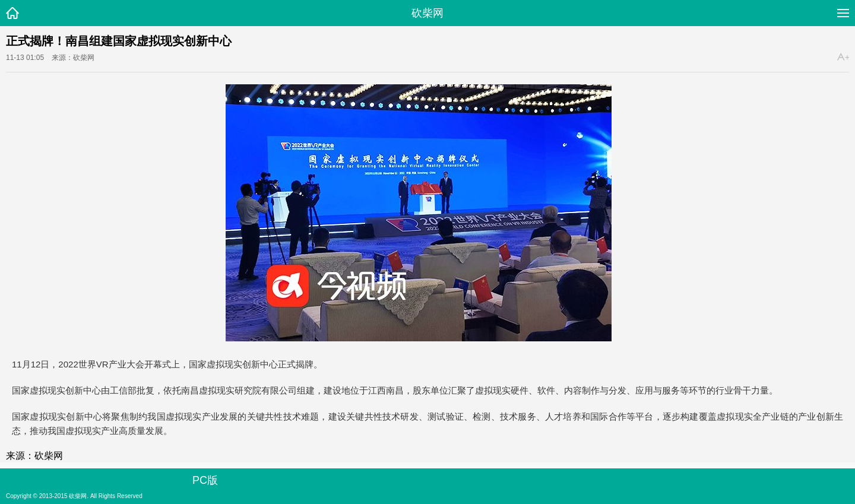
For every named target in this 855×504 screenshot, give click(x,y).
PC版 (205, 480)
